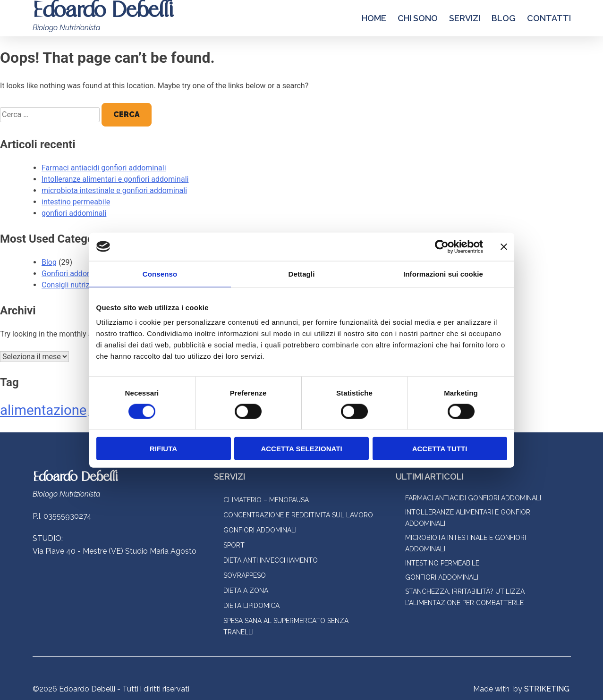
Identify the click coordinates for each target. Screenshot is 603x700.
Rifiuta (163, 449)
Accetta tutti (440, 449)
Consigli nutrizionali (75, 285)
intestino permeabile (76, 202)
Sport (234, 545)
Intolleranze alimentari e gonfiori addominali (115, 179)
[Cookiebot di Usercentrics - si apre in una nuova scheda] (442, 246)
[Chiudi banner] (504, 246)
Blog (504, 18)
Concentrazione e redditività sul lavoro (298, 515)
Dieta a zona (246, 590)
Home (374, 18)
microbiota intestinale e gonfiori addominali (114, 190)
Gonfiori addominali (74, 274)
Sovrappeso (245, 575)
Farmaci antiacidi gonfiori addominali (104, 168)
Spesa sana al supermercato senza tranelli (286, 626)
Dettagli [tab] (302, 274)
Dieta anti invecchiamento (271, 560)
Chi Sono (418, 18)
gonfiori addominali (74, 213)
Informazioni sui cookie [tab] (443, 274)
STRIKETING (547, 689)
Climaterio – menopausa (266, 500)
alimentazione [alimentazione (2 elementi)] (43, 410)
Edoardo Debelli (75, 477)
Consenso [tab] (160, 274)
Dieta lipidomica (251, 606)
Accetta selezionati (301, 449)
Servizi (465, 18)
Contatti (549, 18)
